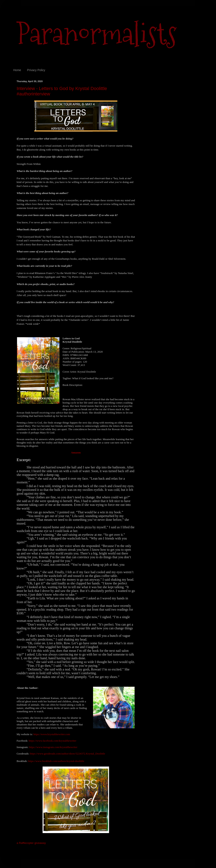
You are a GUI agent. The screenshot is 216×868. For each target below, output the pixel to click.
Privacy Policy (36, 70)
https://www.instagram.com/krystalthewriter (53, 747)
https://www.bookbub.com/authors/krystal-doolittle (56, 761)
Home (17, 70)
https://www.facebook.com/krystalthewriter (52, 741)
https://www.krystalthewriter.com (52, 734)
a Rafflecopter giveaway (31, 843)
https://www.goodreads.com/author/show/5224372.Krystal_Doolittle (67, 754)
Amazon (76, 453)
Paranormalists (97, 34)
